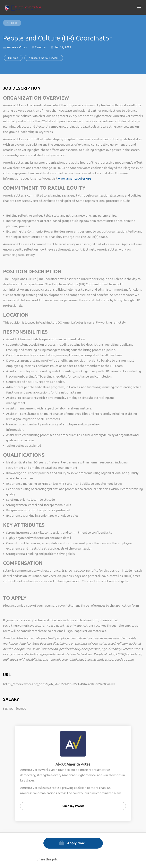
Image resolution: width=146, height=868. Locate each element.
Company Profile (73, 806)
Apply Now (76, 843)
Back (14, 23)
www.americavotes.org (75, 178)
